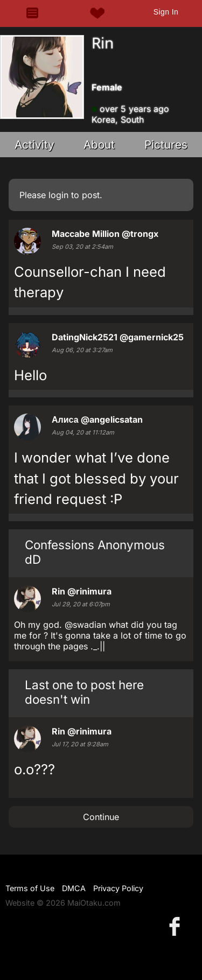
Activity (34, 145)
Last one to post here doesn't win (84, 692)
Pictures (166, 145)
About (99, 145)
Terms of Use (30, 888)
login (58, 195)
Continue (101, 817)
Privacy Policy (118, 888)
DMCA (74, 888)
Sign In (166, 12)
